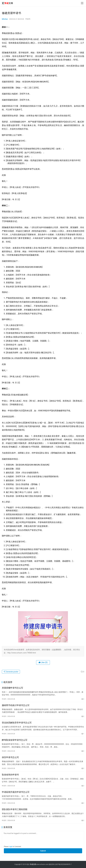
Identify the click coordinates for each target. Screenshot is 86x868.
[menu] (82, 3)
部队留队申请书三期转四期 (15, 809)
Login (11, 847)
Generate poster (11, 672)
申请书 (28, 19)
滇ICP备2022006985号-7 (63, 864)
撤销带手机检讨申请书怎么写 (16, 705)
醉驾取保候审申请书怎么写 (15, 740)
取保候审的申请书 (10, 775)
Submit (43, 851)
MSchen (5, 19)
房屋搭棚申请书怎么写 (12, 688)
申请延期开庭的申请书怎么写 (16, 792)
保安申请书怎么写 (10, 757)
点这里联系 (56, 650)
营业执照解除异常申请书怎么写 (17, 723)
